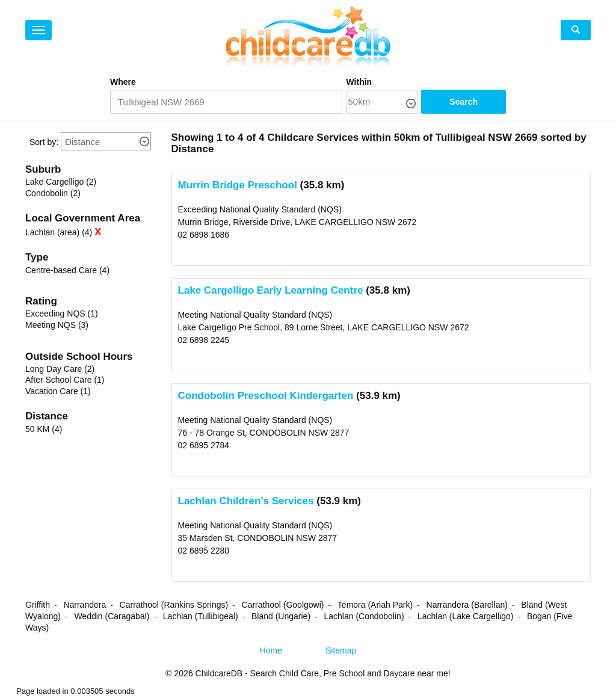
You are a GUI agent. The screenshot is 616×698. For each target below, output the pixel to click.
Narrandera (85, 605)
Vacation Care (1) (58, 392)
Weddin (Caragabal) (112, 617)
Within (369, 82)
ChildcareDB (219, 674)
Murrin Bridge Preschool (238, 186)
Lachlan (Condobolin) (364, 617)
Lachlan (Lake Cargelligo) (466, 617)
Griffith (38, 605)
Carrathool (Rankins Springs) (174, 605)
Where (123, 82)
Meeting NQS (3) (57, 326)
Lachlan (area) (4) (59, 233)
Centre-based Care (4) (67, 271)
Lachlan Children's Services (246, 502)
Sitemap (341, 651)
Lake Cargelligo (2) (61, 182)
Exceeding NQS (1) (62, 314)
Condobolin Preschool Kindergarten (266, 396)
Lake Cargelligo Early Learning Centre (271, 291)
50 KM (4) (44, 430)
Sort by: (44, 143)
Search (470, 102)
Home (271, 651)
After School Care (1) (65, 380)
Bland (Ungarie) (281, 617)
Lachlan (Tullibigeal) (201, 617)
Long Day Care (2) (60, 369)
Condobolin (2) (53, 194)
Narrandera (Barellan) (467, 605)
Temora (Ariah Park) (375, 605)
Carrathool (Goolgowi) (283, 605)
